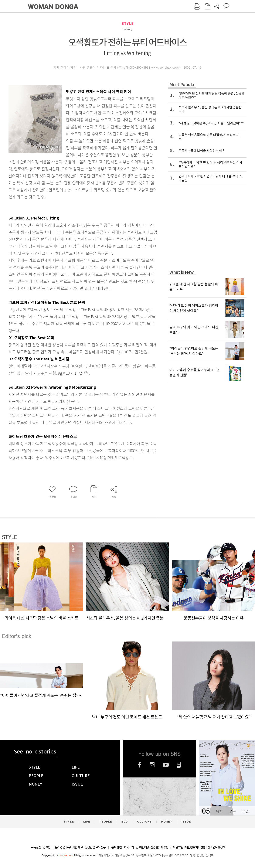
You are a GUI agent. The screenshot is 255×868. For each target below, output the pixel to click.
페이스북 (140, 765)
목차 (219, 811)
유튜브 (166, 765)
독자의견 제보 (75, 847)
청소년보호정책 (216, 847)
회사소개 (129, 847)
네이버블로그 (179, 765)
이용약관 (178, 847)
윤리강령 (60, 847)
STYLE (127, 23)
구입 (245, 811)
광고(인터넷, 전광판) (147, 847)
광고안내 (48, 847)
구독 (232, 811)
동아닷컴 (116, 847)
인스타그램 (152, 765)
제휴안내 (166, 847)
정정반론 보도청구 (95, 847)
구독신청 (36, 847)
